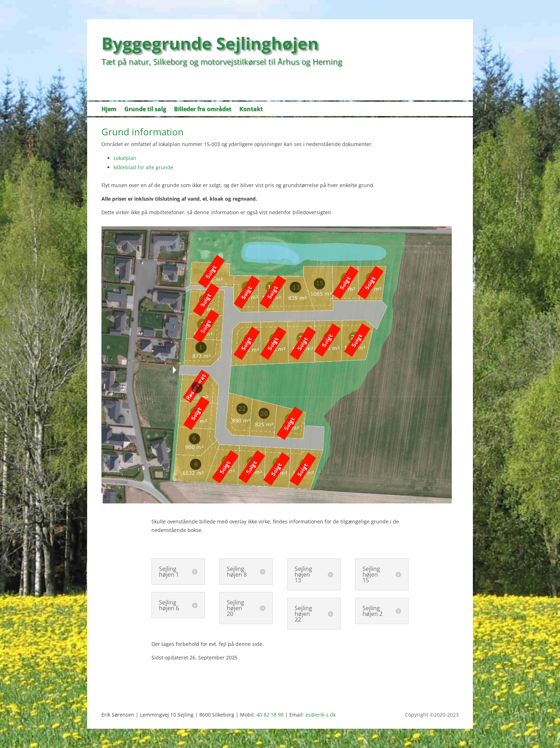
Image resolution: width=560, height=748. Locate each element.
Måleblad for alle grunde (143, 167)
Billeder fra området (203, 110)
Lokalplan (125, 158)
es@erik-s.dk (321, 715)
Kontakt (251, 110)
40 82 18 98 (270, 715)
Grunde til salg (145, 110)
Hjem (109, 110)
